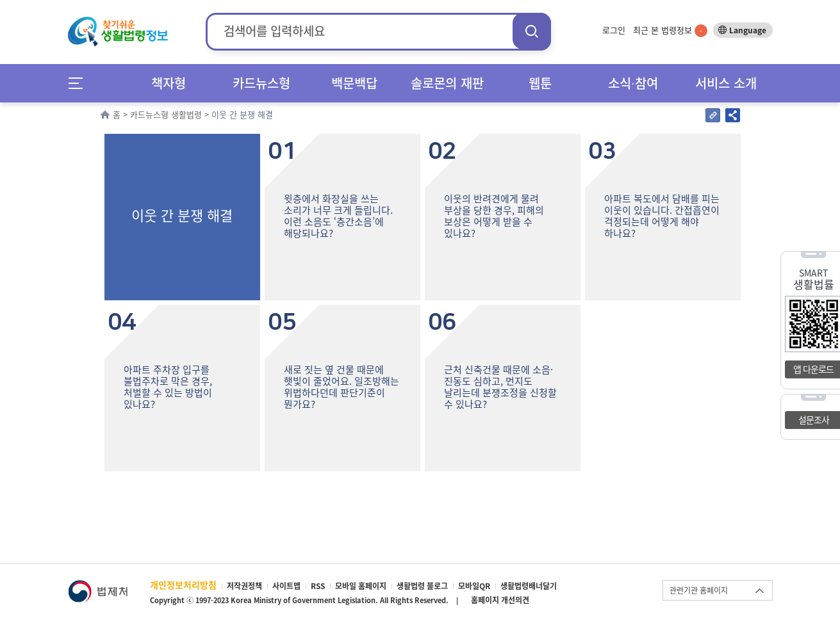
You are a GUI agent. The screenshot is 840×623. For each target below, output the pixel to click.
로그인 (614, 30)
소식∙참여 (633, 83)
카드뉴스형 (261, 83)
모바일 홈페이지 (361, 586)
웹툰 (540, 83)
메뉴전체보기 (80, 83)
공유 (733, 115)
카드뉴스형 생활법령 (166, 114)
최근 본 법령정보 (670, 30)
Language (748, 30)
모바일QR (474, 586)
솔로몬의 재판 (447, 83)
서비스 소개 (726, 83)
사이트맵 (286, 586)
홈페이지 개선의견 (500, 600)
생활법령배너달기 (529, 586)
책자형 (169, 83)
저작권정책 (244, 586)
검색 (532, 31)
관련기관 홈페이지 (699, 590)
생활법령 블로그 (422, 586)
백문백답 (354, 83)
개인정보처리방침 (183, 585)
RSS (318, 586)
